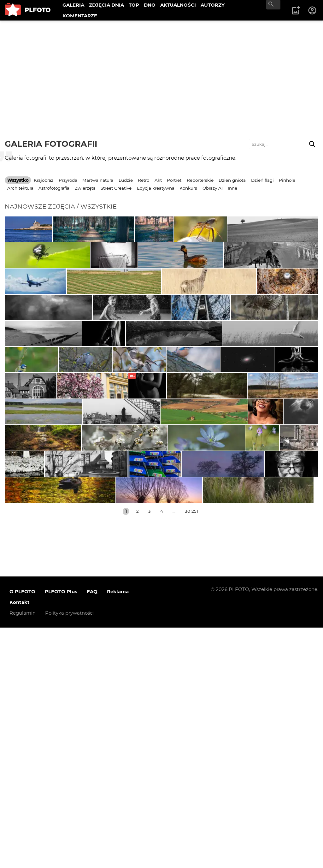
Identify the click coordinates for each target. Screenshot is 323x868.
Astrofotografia (54, 188)
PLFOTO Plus (61, 832)
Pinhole (287, 180)
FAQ (92, 832)
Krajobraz (44, 180)
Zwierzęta (85, 188)
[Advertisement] (161, 68)
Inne (232, 188)
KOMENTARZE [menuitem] (80, 16)
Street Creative (116, 188)
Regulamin (23, 853)
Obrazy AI (213, 188)
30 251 (191, 752)
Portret (174, 180)
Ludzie (126, 180)
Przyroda (68, 180)
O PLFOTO (22, 832)
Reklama (118, 832)
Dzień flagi (262, 180)
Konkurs (188, 188)
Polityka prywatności (69, 853)
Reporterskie (200, 180)
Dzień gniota (232, 180)
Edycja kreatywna (156, 188)
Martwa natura (98, 180)
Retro (144, 180)
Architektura (20, 188)
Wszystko (18, 180)
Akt (158, 180)
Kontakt (20, 843)
